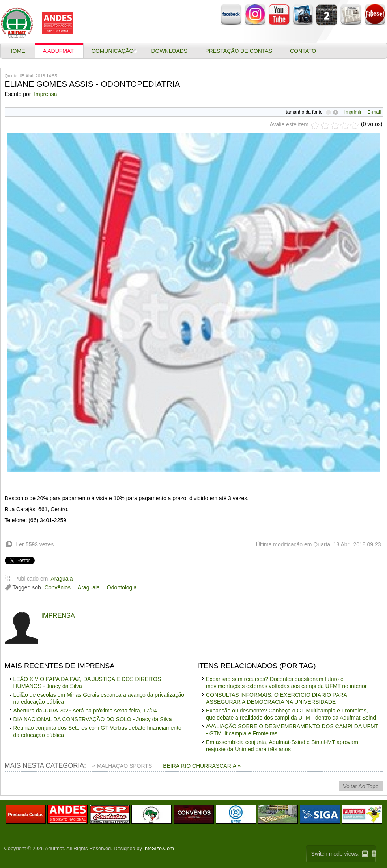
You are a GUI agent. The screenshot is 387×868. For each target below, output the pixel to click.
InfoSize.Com (159, 848)
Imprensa (45, 94)
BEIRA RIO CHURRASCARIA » (202, 766)
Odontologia (122, 587)
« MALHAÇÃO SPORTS (123, 766)
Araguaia (62, 579)
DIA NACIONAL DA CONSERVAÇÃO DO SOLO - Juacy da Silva (93, 719)
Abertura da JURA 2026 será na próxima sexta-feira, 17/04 (85, 711)
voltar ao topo (361, 786)
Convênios (58, 587)
